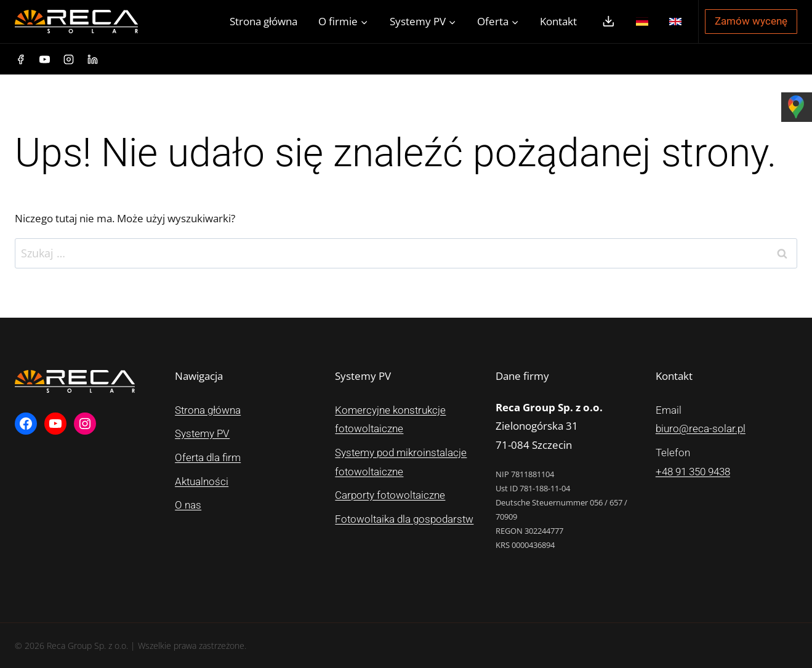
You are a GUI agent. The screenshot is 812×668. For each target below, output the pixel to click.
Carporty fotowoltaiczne (390, 495)
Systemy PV (202, 433)
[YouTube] (44, 59)
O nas (188, 505)
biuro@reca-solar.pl (701, 429)
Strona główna (263, 21)
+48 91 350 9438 (693, 472)
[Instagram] (68, 59)
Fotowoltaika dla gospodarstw (404, 519)
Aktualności (202, 481)
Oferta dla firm (208, 457)
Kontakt (558, 21)
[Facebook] (20, 59)
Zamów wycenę (751, 21)
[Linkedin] (92, 59)
